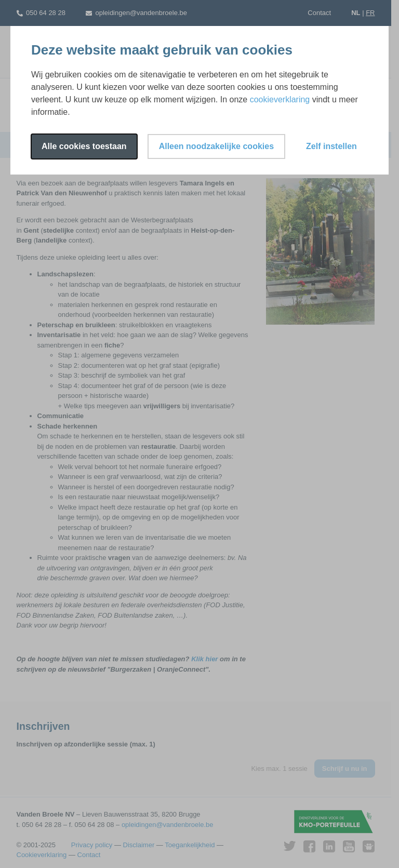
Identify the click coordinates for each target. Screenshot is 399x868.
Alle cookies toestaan (84, 146)
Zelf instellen (331, 146)
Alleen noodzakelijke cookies (216, 146)
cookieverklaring (280, 99)
